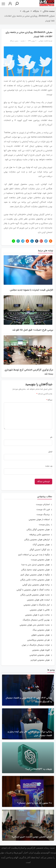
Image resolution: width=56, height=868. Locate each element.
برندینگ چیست (43, 515)
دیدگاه (49, 400)
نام (51, 437)
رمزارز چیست (44, 525)
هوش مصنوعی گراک (41, 545)
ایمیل (50, 452)
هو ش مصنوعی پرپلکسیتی (38, 640)
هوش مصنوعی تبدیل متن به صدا (35, 565)
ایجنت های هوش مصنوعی (38, 600)
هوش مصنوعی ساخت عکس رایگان (35, 580)
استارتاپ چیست (43, 504)
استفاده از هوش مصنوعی (39, 520)
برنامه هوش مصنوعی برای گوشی (36, 585)
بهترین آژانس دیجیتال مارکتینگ (36, 620)
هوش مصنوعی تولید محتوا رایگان (35, 570)
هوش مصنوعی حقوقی (40, 635)
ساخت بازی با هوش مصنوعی (37, 615)
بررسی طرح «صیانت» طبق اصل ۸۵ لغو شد (33, 330)
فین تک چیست (43, 509)
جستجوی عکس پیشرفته (40, 535)
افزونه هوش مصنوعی (41, 650)
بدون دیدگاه (14, 41)
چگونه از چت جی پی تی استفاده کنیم (34, 555)
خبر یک (26, 11)
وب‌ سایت (49, 466)
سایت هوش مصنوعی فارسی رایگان (35, 595)
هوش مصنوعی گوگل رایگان (38, 530)
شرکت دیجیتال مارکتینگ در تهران (36, 645)
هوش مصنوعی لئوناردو (40, 660)
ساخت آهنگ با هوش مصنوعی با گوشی (33, 590)
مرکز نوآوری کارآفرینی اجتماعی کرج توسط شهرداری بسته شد (29, 372)
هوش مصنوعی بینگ (41, 630)
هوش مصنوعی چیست (40, 560)
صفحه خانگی (49, 11)
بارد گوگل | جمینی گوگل (40, 550)
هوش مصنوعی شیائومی (40, 655)
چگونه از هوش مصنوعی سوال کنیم (35, 575)
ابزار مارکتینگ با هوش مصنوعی (37, 605)
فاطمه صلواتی (43, 41)
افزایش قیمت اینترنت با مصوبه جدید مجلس (31, 290)
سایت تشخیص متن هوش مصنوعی (35, 625)
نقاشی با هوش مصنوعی (40, 610)
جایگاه (36, 11)
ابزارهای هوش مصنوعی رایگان (37, 540)
